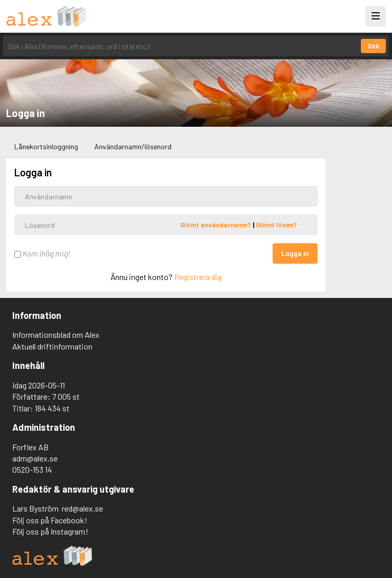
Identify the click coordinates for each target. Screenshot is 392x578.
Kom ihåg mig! (42, 253)
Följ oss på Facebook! (50, 520)
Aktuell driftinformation (52, 346)
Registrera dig (198, 277)
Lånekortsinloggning (46, 146)
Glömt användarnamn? (216, 225)
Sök (373, 46)
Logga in (295, 253)
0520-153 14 (32, 469)
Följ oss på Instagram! (50, 531)
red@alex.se (82, 508)
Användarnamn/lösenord (133, 146)
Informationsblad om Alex (56, 334)
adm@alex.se (35, 458)
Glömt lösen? (276, 225)
